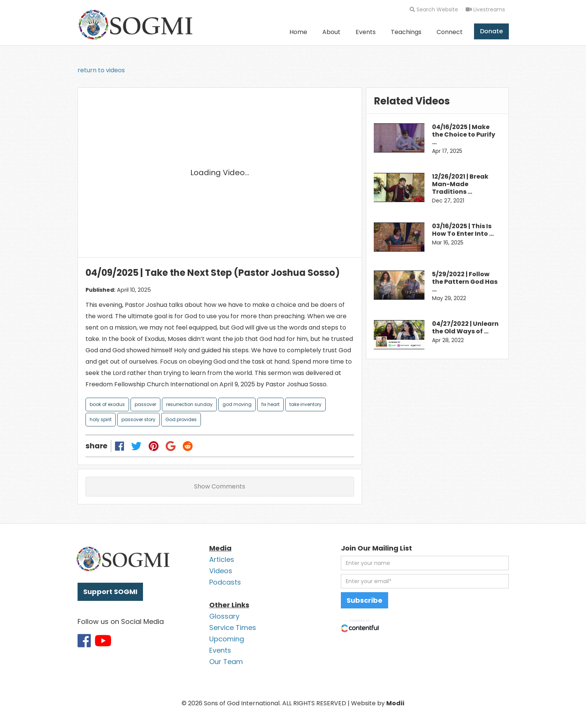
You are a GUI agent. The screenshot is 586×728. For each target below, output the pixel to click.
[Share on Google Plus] (171, 446)
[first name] (425, 563)
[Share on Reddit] (188, 446)
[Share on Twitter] (136, 446)
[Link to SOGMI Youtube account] (103, 641)
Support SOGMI (110, 592)
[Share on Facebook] (119, 446)
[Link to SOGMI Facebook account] (84, 641)
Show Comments (220, 486)
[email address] (425, 581)
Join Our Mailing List (376, 548)
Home (298, 32)
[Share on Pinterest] (153, 446)
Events (366, 32)
